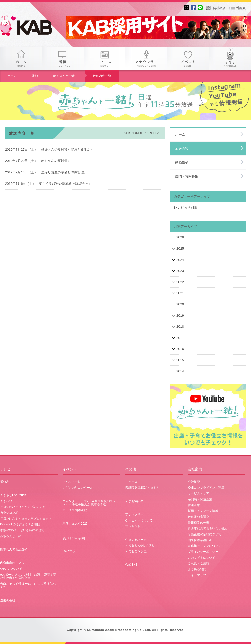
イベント (188, 59)
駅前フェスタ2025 (75, 524)
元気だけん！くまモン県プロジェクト (26, 519)
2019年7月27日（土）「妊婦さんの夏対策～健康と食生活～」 (51, 149)
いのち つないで (11, 569)
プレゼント (133, 526)
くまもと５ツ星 (136, 551)
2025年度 (69, 551)
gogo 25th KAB (30, 27)
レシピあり (182, 207)
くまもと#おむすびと (140, 545)
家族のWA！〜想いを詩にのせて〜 (24, 530)
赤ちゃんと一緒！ (65, 76)
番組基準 (194, 505)
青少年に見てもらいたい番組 (208, 528)
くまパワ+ (7, 501)
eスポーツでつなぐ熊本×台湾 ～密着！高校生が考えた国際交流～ (28, 576)
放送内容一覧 (102, 76)
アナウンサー (146, 59)
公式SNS (131, 565)
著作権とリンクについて (205, 546)
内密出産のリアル (12, 563)
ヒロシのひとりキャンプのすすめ (23, 507)
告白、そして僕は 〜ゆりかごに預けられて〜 (28, 585)
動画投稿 (182, 162)
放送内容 (182, 148)
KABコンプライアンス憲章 (206, 488)
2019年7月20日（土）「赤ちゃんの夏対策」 (38, 161)
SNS (230, 59)
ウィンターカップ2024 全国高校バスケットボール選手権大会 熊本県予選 (91, 503)
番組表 (241, 8)
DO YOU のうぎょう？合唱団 (20, 524)
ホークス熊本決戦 (75, 510)
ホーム (21, 59)
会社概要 (219, 8)
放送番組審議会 (199, 517)
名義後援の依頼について (205, 534)
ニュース (105, 59)
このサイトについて (202, 558)
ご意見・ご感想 (199, 563)
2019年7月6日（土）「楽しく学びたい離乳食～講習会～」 (48, 184)
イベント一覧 (72, 482)
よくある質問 (197, 569)
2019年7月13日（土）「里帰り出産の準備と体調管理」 (46, 172)
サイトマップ (197, 575)
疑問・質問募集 (187, 176)
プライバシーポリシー (203, 552)
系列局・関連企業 (200, 499)
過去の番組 (8, 600)
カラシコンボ (9, 513)
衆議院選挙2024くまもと (142, 488)
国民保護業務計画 (200, 540)
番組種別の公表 (199, 523)
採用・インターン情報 (203, 511)
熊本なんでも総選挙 (14, 549)
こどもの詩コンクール (78, 488)
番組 (63, 59)
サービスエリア (199, 493)
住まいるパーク (136, 540)
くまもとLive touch (13, 495)
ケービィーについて (139, 520)
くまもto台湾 (134, 501)
